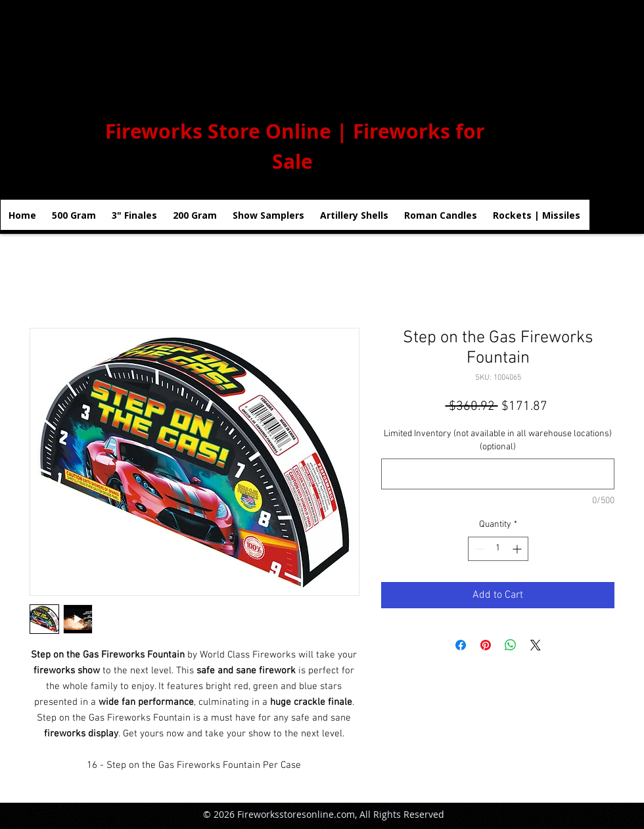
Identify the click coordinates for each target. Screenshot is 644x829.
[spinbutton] (498, 549)
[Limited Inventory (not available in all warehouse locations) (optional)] (498, 474)
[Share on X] (536, 645)
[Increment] (518, 549)
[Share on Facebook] (461, 645)
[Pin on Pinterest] (486, 645)
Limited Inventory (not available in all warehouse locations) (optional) (498, 440)
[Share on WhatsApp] (511, 645)
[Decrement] (478, 549)
